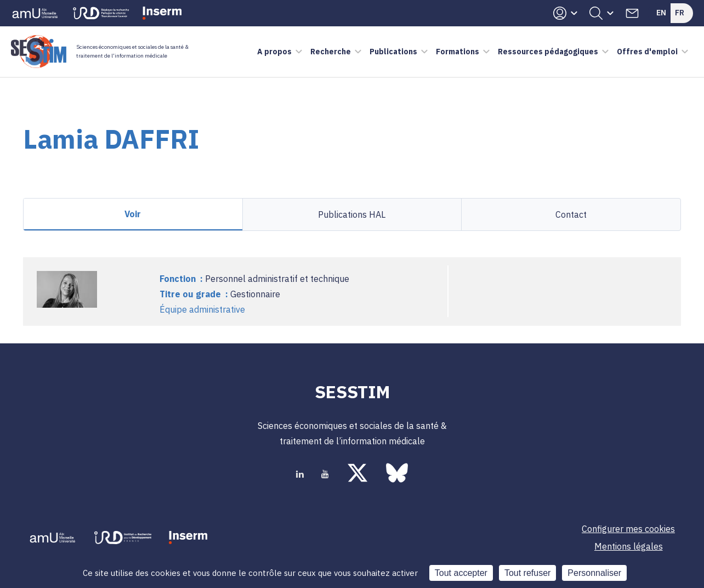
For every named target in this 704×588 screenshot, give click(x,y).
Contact (571, 214)
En (661, 13)
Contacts (632, 13)
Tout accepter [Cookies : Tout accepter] (461, 573)
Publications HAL (352, 214)
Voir (133, 214)
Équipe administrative (202, 309)
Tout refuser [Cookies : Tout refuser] (527, 573)
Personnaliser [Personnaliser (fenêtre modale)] (594, 573)
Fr (680, 13)
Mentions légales (629, 546)
